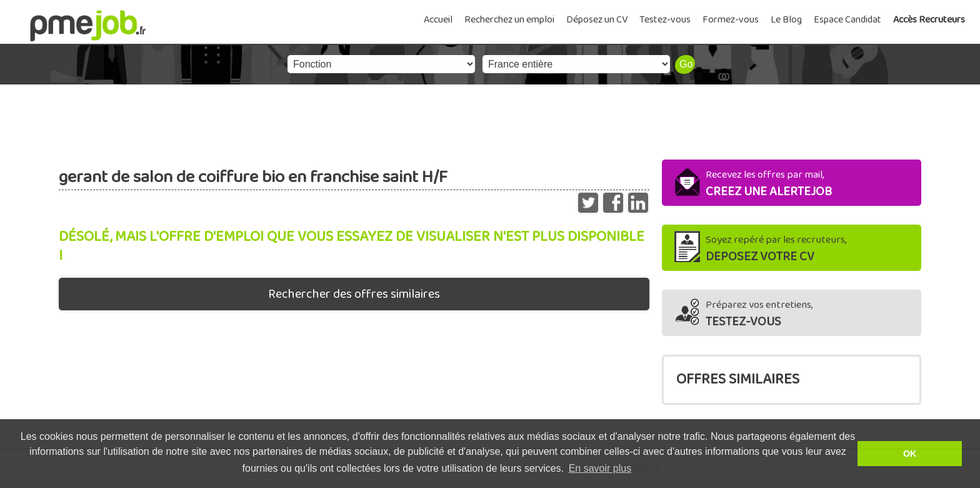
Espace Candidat (847, 20)
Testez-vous (665, 20)
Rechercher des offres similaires (354, 294)
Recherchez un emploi (509, 20)
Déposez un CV (597, 20)
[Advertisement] (490, 119)
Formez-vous (731, 20)
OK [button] (910, 454)
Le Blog (786, 20)
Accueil (438, 20)
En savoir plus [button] (600, 468)
